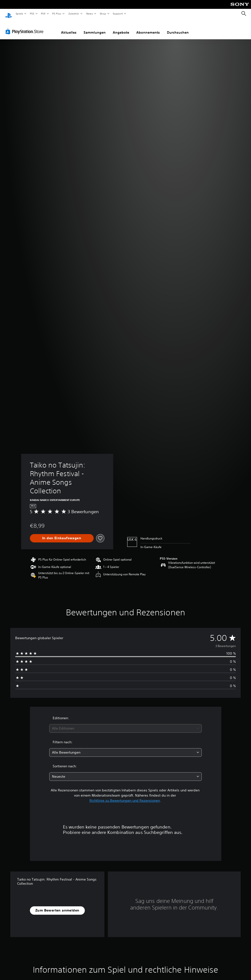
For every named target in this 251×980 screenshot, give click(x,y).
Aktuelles (69, 28)
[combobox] (125, 724)
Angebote (121, 28)
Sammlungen (95, 28)
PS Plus (57, 14)
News (90, 14)
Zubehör (74, 14)
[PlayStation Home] (9, 14)
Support (118, 14)
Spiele (19, 14)
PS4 (43, 14)
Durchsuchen (178, 28)
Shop (103, 14)
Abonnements (148, 28)
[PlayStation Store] (25, 27)
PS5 (32, 14)
